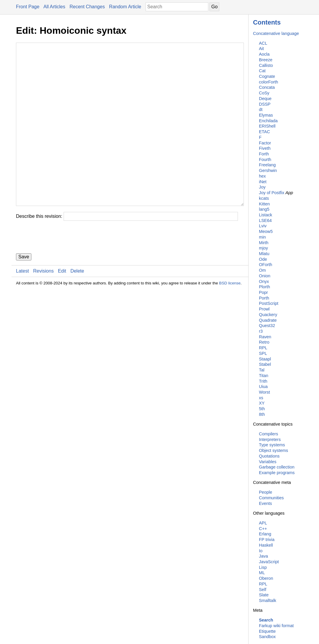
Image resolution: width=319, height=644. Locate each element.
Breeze (266, 60)
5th (262, 409)
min (262, 237)
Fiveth (265, 148)
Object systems (273, 450)
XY (262, 403)
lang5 (264, 209)
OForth (266, 265)
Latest (22, 306)
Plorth (265, 287)
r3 (261, 331)
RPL (263, 348)
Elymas (266, 115)
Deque (265, 99)
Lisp (263, 567)
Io (261, 551)
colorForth (269, 82)
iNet (263, 182)
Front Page (28, 7)
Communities (271, 498)
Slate (264, 595)
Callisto (266, 65)
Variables (268, 462)
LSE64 (265, 220)
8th (262, 414)
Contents (267, 22)
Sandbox (267, 637)
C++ (263, 529)
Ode (263, 259)
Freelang (267, 165)
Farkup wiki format (276, 626)
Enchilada (268, 121)
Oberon (266, 578)
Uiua (263, 387)
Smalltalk (268, 600)
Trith (263, 381)
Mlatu (264, 254)
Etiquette (267, 631)
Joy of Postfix (272, 193)
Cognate (267, 76)
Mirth (264, 243)
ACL (263, 43)
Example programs (277, 473)
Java (263, 556)
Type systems (272, 445)
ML (262, 573)
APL (263, 523)
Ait (261, 49)
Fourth (265, 160)
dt (261, 110)
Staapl (265, 359)
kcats (264, 198)
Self (263, 590)
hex (262, 176)
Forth (264, 154)
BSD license (230, 319)
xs (261, 398)
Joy (262, 187)
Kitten (264, 204)
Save (24, 292)
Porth (264, 298)
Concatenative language (276, 33)
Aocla (264, 54)
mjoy (263, 248)
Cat (262, 71)
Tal (262, 370)
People (266, 492)
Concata (267, 87)
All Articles (54, 7)
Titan (264, 376)
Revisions (43, 306)
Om (262, 270)
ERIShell (267, 126)
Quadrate (268, 320)
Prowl (264, 309)
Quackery (268, 315)
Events (265, 503)
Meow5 (266, 231)
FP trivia (267, 540)
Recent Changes (87, 7)
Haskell (266, 545)
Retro (264, 342)
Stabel (265, 364)
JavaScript (269, 562)
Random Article (125, 7)
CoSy (264, 93)
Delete (77, 306)
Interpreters (270, 439)
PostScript (269, 303)
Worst (264, 392)
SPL (263, 353)
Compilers (269, 434)
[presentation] (61, 273)
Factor (265, 143)
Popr (263, 292)
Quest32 (267, 326)
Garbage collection (277, 467)
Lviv (263, 226)
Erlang (265, 534)
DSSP (265, 104)
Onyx (264, 281)
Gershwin (268, 170)
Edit (62, 306)
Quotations (269, 456)
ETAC (264, 132)
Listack (266, 215)
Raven (265, 337)
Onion (265, 276)
